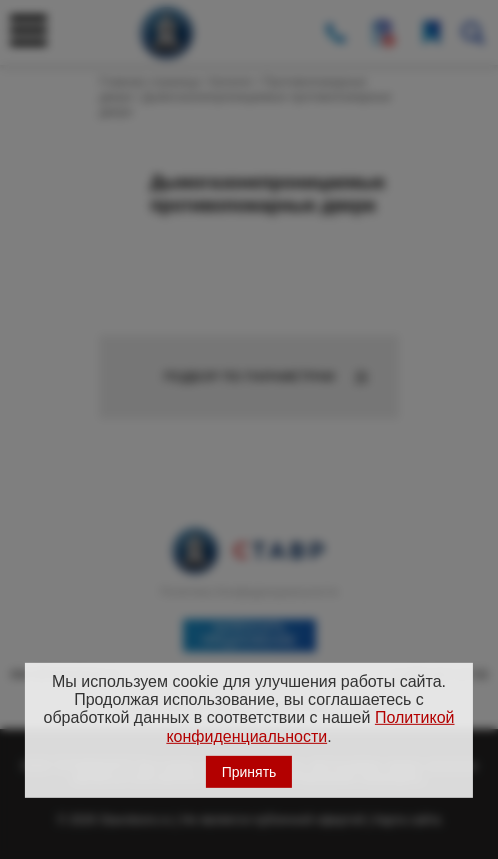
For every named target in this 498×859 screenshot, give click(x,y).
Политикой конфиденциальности (310, 726)
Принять (249, 772)
